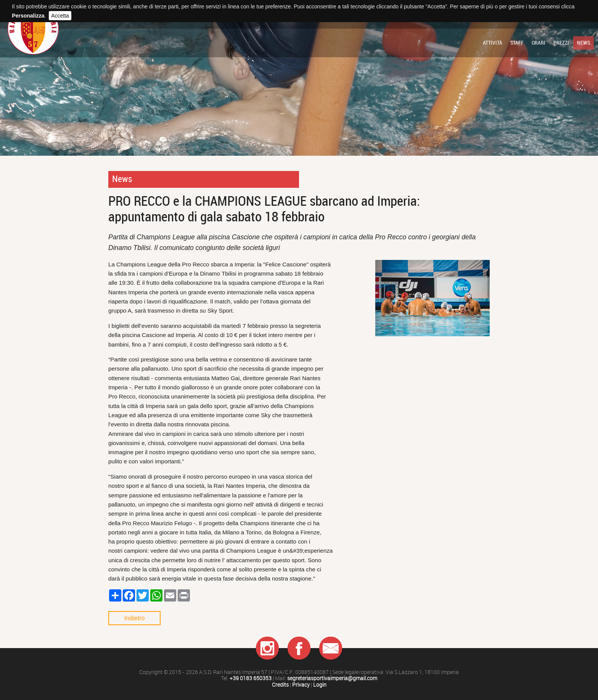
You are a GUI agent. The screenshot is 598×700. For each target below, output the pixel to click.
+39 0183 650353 (251, 678)
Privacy (301, 685)
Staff (517, 43)
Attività (493, 43)
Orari (539, 43)
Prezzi (561, 43)
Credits (280, 685)
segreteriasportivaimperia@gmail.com (332, 678)
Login (320, 685)
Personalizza (28, 16)
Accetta (60, 16)
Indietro (134, 618)
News (584, 43)
